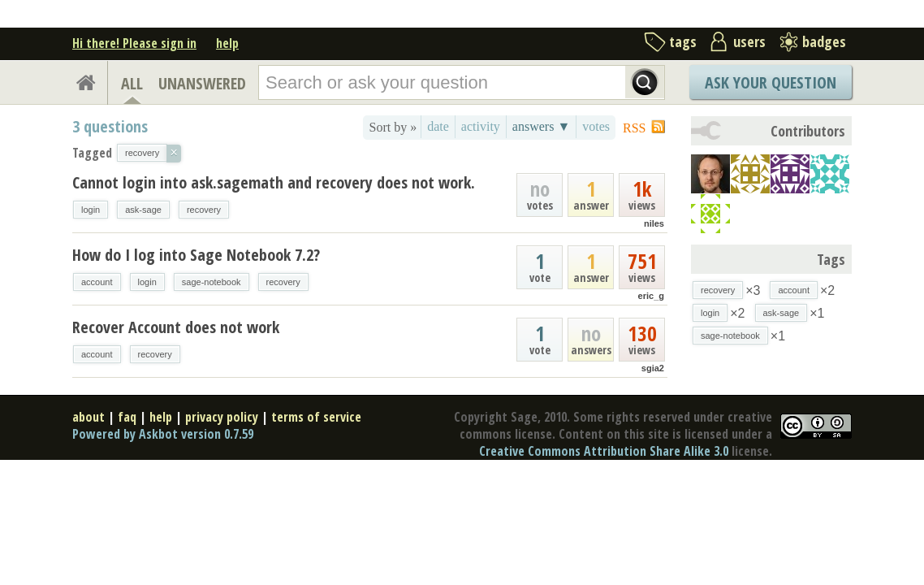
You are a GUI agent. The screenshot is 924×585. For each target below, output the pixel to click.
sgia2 (653, 368)
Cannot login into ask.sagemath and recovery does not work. (274, 182)
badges (824, 41)
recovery (204, 210)
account (97, 282)
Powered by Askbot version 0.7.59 (163, 434)
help (227, 43)
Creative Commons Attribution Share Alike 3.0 (604, 451)
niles (654, 223)
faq (127, 417)
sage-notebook (212, 282)
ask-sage (143, 210)
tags (683, 41)
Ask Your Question (771, 82)
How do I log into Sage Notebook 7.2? (196, 255)
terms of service (316, 417)
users (749, 41)
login (91, 210)
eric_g (651, 296)
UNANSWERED (202, 83)
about (89, 417)
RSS (634, 128)
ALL (132, 83)
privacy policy (222, 417)
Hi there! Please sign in (134, 43)
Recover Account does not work (176, 327)
